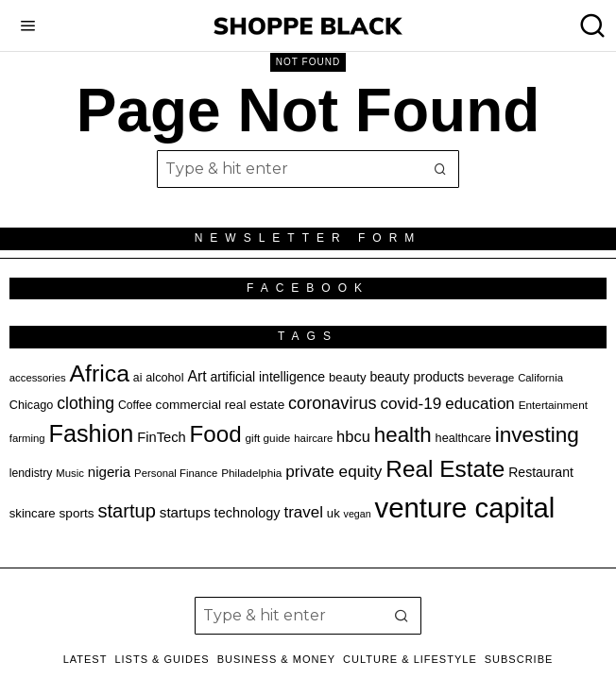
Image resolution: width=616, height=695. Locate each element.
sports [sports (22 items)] (77, 513)
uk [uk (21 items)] (334, 513)
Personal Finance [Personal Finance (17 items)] (176, 473)
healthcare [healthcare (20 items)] (463, 438)
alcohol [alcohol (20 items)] (164, 378)
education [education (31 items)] (480, 404)
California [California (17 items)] (540, 378)
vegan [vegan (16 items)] (358, 514)
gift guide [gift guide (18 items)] (268, 438)
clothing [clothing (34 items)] (86, 403)
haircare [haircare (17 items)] (313, 438)
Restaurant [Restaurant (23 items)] (541, 472)
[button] (440, 169)
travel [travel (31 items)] (303, 512)
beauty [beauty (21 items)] (347, 377)
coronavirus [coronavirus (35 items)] (332, 403)
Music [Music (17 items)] (70, 473)
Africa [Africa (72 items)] (99, 373)
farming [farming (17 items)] (27, 438)
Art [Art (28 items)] (197, 376)
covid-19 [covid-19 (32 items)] (411, 403)
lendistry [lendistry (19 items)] (31, 473)
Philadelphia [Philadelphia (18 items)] (251, 473)
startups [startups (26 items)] (185, 512)
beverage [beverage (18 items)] (491, 377)
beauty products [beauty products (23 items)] (417, 377)
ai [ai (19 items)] (138, 378)
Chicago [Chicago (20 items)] (32, 405)
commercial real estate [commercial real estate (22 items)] (221, 405)
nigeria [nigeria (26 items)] (110, 472)
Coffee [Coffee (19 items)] (135, 405)
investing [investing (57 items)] (537, 435)
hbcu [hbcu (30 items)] (353, 436)
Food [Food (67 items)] (216, 434)
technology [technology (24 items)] (248, 513)
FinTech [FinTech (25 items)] (161, 437)
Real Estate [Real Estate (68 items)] (445, 469)
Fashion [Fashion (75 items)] (91, 433)
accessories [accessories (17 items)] (38, 378)
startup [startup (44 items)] (126, 511)
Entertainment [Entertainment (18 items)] (553, 405)
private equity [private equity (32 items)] (334, 471)
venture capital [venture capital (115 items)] (465, 508)
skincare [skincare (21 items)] (33, 513)
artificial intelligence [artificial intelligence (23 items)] (268, 377)
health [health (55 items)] (403, 435)
